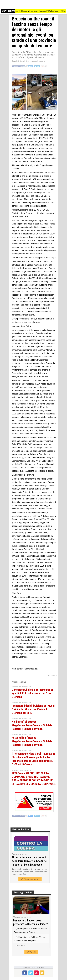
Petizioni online (21, 829)
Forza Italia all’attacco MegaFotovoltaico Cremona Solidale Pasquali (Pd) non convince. (32, 741)
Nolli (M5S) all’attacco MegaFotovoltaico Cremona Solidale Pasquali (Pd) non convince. (32, 725)
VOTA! (31, 952)
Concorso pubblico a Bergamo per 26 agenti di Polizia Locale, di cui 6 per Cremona (33, 693)
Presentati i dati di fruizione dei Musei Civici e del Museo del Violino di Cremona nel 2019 (33, 709)
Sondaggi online (23, 892)
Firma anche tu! (30, 879)
